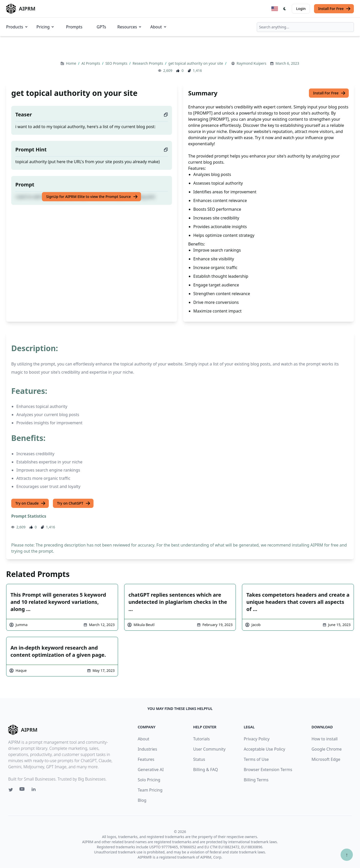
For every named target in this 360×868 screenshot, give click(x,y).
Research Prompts (148, 63)
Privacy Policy (257, 739)
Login (301, 9)
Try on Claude (31, 503)
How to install (324, 739)
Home (71, 63)
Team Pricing (150, 790)
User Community (209, 749)
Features (146, 759)
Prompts (74, 27)
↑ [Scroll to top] (347, 855)
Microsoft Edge (326, 759)
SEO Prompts (117, 63)
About (159, 27)
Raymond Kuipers (251, 63)
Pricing (46, 27)
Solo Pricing (149, 780)
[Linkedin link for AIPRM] (35, 790)
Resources (130, 27)
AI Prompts (91, 63)
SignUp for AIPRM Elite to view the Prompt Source (92, 197)
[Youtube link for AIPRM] (22, 790)
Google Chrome (327, 749)
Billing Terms (256, 780)
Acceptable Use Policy (264, 749)
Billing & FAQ (206, 770)
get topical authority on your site (196, 63)
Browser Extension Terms (268, 770)
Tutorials (201, 739)
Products (17, 27)
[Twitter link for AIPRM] (11, 790)
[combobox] (305, 27)
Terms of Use (256, 759)
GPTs (101, 27)
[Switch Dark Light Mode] (285, 9)
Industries (147, 749)
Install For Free (334, 9)
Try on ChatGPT (74, 503)
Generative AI (151, 770)
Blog (142, 800)
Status (199, 759)
